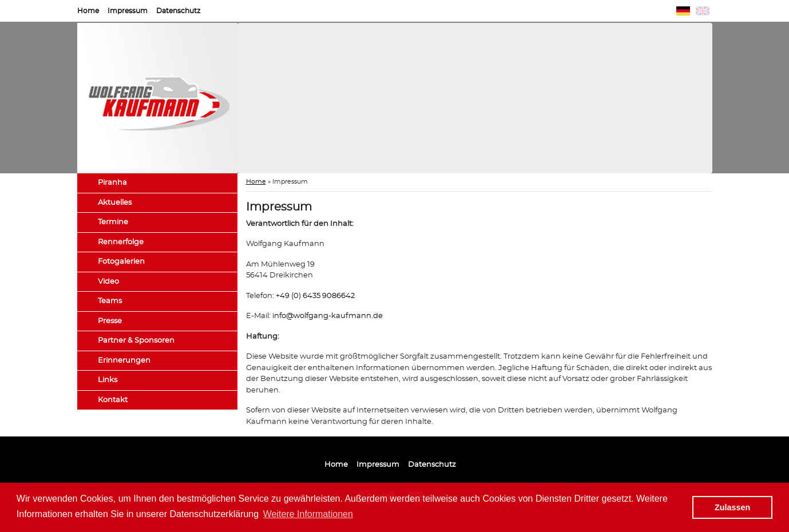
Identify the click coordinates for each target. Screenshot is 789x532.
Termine (113, 222)
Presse (110, 321)
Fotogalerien (121, 262)
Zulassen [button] (732, 507)
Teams (110, 301)
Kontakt (113, 400)
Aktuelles (115, 203)
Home (88, 11)
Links (108, 380)
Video (108, 282)
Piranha (112, 183)
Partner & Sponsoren (136, 341)
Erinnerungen (124, 361)
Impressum (128, 11)
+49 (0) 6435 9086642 (315, 296)
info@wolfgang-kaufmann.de (328, 316)
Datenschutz (178, 11)
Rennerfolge (121, 242)
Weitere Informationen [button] (308, 514)
